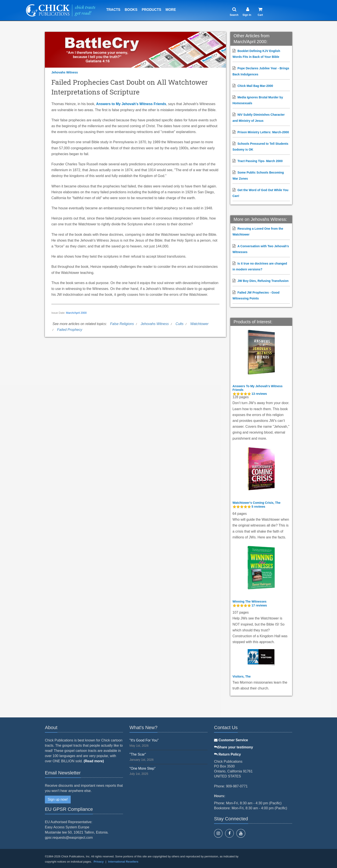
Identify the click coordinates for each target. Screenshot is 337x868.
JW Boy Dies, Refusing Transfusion (263, 281)
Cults (180, 324)
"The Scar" (138, 754)
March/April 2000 (76, 313)
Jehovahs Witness (65, 72)
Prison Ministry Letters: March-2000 (263, 132)
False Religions (122, 324)
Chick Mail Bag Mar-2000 (255, 86)
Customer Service (231, 740)
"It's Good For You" (144, 740)
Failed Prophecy (70, 330)
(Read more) (94, 761)
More (171, 10)
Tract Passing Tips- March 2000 (260, 161)
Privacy (99, 862)
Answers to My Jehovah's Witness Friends (131, 104)
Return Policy (227, 754)
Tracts (113, 10)
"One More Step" (142, 768)
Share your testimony (234, 747)
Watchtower (199, 324)
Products (152, 10)
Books (131, 10)
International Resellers (123, 862)
